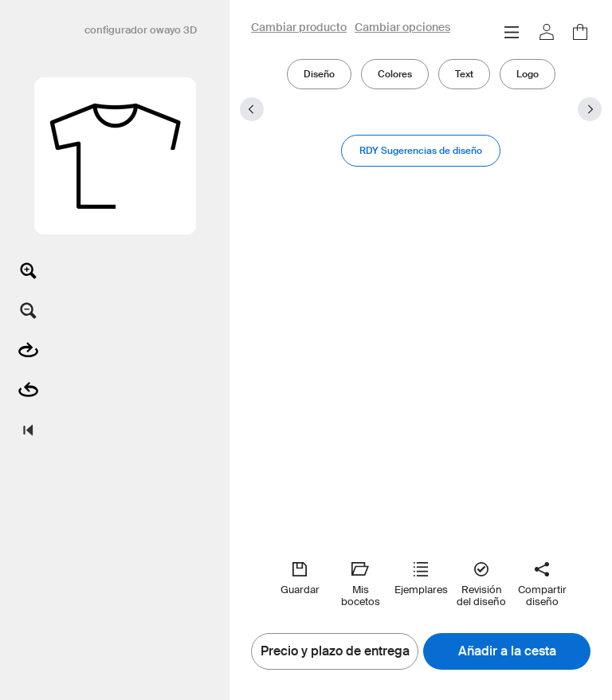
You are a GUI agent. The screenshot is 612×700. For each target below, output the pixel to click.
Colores (395, 74)
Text (464, 74)
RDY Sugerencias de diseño (421, 150)
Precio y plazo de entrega (335, 651)
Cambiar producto (299, 28)
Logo (528, 74)
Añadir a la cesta (507, 651)
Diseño (319, 74)
